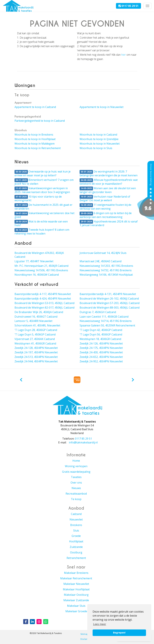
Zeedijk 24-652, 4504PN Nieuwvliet (101, 357)
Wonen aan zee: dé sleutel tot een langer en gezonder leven (108, 190)
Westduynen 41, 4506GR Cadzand (35, 343)
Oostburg (76, 552)
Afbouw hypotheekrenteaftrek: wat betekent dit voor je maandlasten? (109, 182)
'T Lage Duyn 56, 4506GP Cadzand (101, 334)
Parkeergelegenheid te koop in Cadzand (40, 121)
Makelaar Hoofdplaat (76, 589)
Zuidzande (76, 547)
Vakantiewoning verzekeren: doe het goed (44, 215)
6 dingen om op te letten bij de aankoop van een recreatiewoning (106, 215)
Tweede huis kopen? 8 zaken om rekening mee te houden (42, 232)
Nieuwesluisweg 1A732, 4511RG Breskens (106, 270)
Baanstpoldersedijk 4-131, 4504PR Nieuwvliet (108, 294)
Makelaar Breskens (76, 573)
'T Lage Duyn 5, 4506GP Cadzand (35, 334)
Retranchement (76, 558)
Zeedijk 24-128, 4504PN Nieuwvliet (36, 348)
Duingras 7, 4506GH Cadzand (98, 312)
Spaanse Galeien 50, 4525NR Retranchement (107, 325)
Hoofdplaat (76, 541)
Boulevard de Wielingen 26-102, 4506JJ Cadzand (109, 299)
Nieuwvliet (76, 519)
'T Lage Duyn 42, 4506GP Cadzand (101, 330)
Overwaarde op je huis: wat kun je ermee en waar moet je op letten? (43, 173)
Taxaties (76, 477)
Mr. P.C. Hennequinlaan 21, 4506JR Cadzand (41, 266)
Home (76, 461)
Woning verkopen (76, 466)
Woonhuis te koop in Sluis (96, 148)
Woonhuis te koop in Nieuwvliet (100, 144)
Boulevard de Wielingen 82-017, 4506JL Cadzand (44, 308)
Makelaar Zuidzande (76, 600)
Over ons (76, 483)
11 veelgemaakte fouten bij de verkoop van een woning (105, 207)
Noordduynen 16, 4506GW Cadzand (37, 275)
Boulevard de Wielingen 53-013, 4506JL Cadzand (44, 303)
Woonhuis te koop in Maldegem (35, 144)
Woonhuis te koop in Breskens (34, 135)
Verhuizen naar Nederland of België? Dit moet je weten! (105, 198)
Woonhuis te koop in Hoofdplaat (35, 139)
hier (124, 55)
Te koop (76, 499)
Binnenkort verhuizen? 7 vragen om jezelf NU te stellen (44, 182)
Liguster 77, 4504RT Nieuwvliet (34, 261)
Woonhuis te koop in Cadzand (98, 135)
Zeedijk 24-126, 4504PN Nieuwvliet (101, 343)
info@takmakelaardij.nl (83, 442)
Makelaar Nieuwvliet (76, 584)
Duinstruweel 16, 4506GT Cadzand (36, 317)
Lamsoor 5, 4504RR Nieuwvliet (33, 321)
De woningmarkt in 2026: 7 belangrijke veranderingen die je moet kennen (109, 173)
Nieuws (76, 488)
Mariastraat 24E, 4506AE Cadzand (101, 261)
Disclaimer (85, 639)
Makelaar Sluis (76, 606)
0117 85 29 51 (128, 6)
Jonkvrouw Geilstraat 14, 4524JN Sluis (103, 253)
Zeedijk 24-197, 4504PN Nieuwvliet (36, 352)
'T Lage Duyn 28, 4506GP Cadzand (36, 330)
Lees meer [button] (100, 624)
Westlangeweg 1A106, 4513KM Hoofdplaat (106, 275)
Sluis (76, 531)
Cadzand (76, 514)
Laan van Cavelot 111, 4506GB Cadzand (104, 317)
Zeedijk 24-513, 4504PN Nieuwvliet (36, 357)
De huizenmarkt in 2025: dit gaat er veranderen (43, 207)
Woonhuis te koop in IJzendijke (99, 139)
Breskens (76, 525)
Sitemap (84, 634)
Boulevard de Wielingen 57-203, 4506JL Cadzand (110, 303)
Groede (76, 536)
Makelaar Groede (76, 611)
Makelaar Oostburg (76, 595)
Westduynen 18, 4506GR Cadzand (100, 339)
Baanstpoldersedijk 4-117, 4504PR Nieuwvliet (43, 294)
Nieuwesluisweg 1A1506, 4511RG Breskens (41, 270)
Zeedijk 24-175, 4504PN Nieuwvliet (101, 348)
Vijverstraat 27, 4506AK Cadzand (35, 339)
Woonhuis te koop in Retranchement (38, 148)
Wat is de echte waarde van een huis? (41, 223)
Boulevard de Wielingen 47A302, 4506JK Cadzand (39, 255)
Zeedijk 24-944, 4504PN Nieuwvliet (36, 361)
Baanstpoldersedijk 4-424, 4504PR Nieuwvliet (43, 299)
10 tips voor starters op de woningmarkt (38, 198)
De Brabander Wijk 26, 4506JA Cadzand (39, 312)
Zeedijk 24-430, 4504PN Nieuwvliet (101, 352)
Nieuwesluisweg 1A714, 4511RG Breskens (106, 321)
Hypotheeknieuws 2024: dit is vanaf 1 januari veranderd (109, 223)
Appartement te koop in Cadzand (35, 107)
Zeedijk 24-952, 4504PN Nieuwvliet (101, 361)
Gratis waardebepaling (76, 472)
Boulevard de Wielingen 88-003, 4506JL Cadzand (110, 308)
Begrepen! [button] (119, 633)
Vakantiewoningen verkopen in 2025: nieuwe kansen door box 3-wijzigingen (42, 190)
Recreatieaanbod (76, 494)
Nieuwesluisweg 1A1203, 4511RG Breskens (106, 266)
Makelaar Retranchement (76, 578)
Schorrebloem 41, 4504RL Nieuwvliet (37, 325)
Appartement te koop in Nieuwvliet (102, 107)
